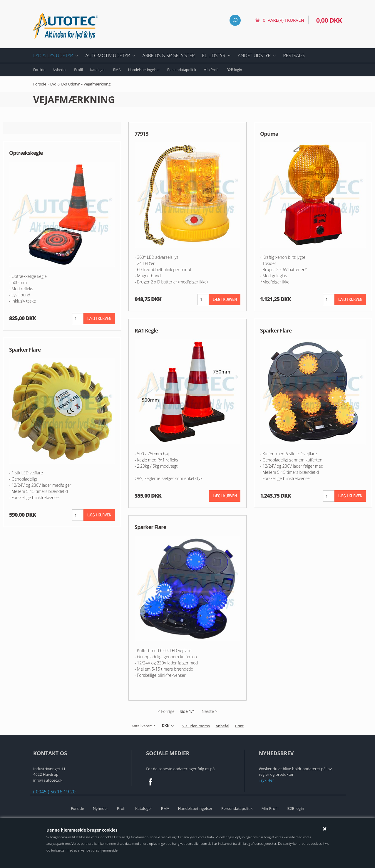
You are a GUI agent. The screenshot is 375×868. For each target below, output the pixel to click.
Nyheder (60, 70)
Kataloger (98, 70)
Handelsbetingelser (144, 70)
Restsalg (294, 56)
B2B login (234, 70)
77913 (141, 134)
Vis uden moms (196, 726)
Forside (39, 70)
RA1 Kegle (146, 330)
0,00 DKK (329, 20)
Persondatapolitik (182, 70)
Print (239, 726)
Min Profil (211, 70)
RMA (117, 70)
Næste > (210, 711)
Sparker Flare (25, 350)
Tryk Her (266, 780)
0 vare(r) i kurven (283, 20)
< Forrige (166, 711)
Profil (78, 70)
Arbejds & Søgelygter (169, 56)
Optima (269, 134)
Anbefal (222, 726)
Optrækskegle (26, 153)
